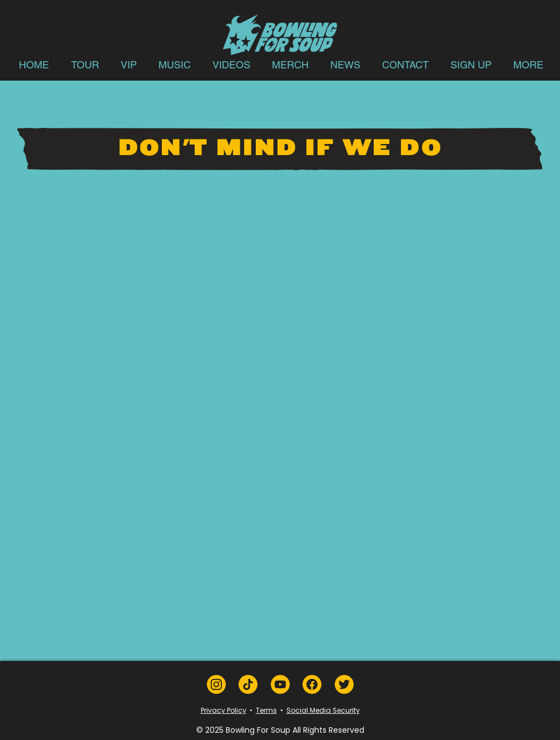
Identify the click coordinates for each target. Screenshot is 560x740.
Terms (266, 710)
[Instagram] (216, 684)
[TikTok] (248, 684)
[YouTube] (280, 684)
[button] (85, 65)
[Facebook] (312, 684)
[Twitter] (344, 684)
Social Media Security (323, 710)
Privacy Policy (224, 710)
